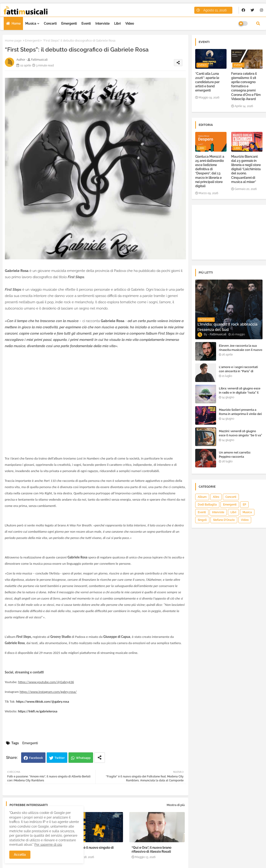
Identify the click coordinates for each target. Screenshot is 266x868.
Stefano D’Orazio (224, 520)
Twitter (60, 758)
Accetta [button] (20, 855)
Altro (216, 497)
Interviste (102, 23)
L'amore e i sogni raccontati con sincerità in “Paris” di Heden (238, 371)
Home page (13, 41)
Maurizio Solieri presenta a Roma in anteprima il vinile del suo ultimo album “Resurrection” (240, 416)
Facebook (36, 758)
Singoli (202, 520)
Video (130, 23)
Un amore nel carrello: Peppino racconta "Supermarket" (235, 457)
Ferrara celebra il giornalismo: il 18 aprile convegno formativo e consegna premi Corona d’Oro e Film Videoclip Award (246, 86)
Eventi (86, 23)
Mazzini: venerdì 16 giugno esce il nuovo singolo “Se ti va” (240, 433)
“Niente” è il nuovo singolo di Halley (92, 850)
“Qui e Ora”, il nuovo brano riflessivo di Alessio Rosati (151, 850)
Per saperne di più (48, 845)
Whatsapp (83, 758)
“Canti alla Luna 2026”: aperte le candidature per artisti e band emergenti (207, 82)
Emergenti (69, 23)
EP (244, 505)
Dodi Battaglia (207, 505)
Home (16, 23)
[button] (258, 23)
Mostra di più (176, 805)
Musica (31, 23)
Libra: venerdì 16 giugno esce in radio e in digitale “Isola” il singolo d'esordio (240, 393)
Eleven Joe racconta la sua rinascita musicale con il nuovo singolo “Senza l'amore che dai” (241, 352)
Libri (117, 23)
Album (202, 497)
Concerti (50, 23)
